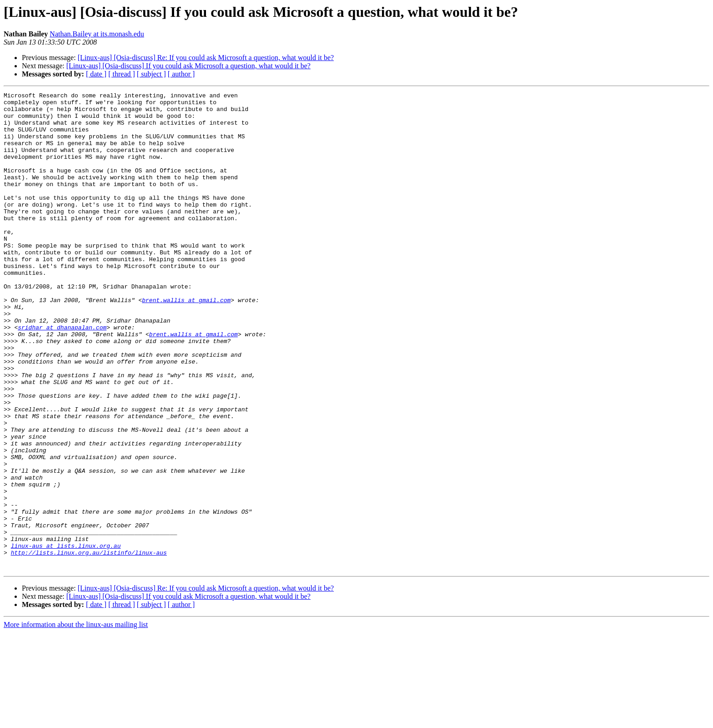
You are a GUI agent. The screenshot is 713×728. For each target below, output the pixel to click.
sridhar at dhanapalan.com (62, 375)
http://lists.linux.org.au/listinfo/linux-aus (89, 645)
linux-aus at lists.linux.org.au (66, 637)
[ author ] (181, 74)
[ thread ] (122, 74)
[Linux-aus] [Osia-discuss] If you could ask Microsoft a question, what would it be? (188, 66)
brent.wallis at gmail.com (186, 342)
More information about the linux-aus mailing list (76, 720)
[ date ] (96, 74)
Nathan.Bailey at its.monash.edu (97, 34)
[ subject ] (151, 74)
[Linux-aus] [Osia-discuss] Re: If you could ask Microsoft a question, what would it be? (206, 58)
